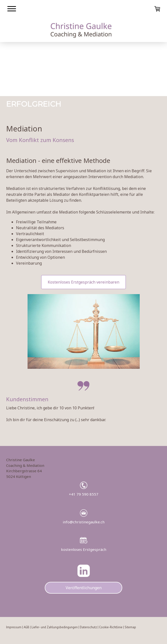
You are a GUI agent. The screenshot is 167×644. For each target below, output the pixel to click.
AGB (26, 627)
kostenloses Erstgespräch (84, 549)
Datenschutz (88, 627)
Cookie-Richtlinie (111, 627)
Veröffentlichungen (84, 588)
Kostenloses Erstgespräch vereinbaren (83, 282)
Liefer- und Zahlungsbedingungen (55, 627)
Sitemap (130, 627)
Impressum (14, 627)
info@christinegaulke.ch (84, 522)
